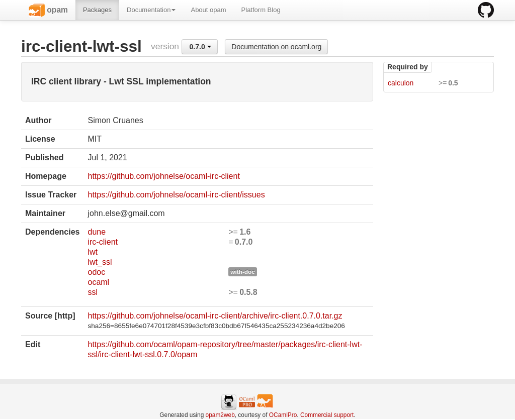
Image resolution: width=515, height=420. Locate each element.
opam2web (220, 415)
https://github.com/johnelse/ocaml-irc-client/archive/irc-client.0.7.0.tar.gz (215, 316)
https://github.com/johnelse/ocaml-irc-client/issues (176, 195)
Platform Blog (261, 10)
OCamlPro (283, 415)
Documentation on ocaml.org (276, 47)
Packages (97, 10)
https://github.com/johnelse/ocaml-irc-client (163, 176)
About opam (208, 10)
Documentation (151, 10)
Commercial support (327, 415)
